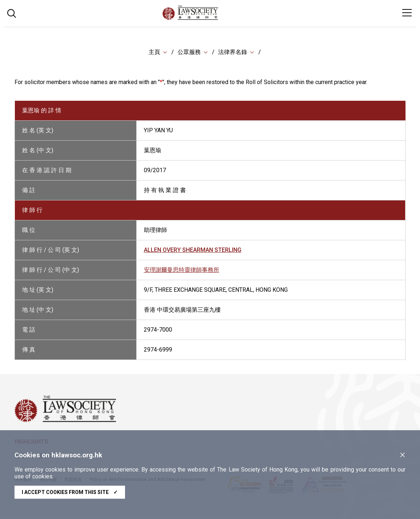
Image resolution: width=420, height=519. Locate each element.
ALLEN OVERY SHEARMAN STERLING (193, 251)
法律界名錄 (233, 52)
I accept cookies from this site (70, 492)
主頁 (154, 52)
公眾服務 (189, 52)
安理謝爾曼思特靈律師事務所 (182, 271)
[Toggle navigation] (407, 13)
